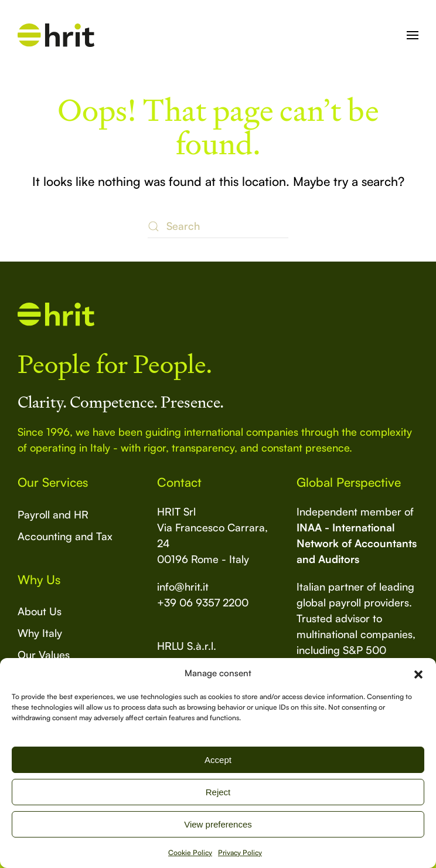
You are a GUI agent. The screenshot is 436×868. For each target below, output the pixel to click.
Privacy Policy (240, 852)
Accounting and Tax (65, 536)
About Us (40, 611)
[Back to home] (56, 35)
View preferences (218, 824)
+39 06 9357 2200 (203, 602)
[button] (418, 673)
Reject (218, 792)
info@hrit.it (183, 586)
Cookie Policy (190, 852)
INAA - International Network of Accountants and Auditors (357, 543)
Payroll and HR (53, 514)
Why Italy (40, 633)
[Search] (218, 226)
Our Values (44, 655)
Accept (218, 760)
